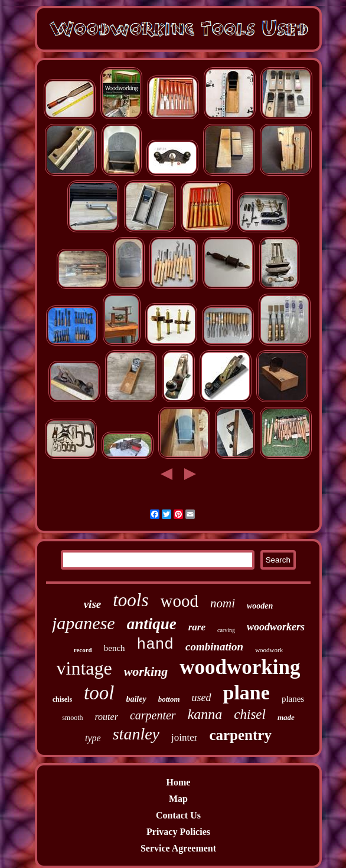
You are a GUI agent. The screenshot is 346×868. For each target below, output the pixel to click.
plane (247, 693)
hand (155, 645)
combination (214, 647)
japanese (84, 623)
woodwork (269, 650)
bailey (136, 699)
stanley (136, 734)
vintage (84, 668)
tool (99, 693)
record (83, 650)
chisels (62, 699)
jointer (184, 737)
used (202, 698)
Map (178, 799)
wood (179, 601)
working (146, 671)
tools (130, 600)
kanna (205, 714)
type (93, 738)
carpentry (240, 735)
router (106, 717)
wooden (260, 606)
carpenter (153, 715)
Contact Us (178, 815)
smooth (72, 718)
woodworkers (276, 627)
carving (226, 630)
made (286, 717)
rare (197, 627)
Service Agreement (178, 848)
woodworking (240, 667)
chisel (250, 714)
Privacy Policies (178, 832)
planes (293, 699)
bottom (169, 699)
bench (115, 648)
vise (93, 604)
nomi (223, 603)
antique (152, 624)
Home (179, 782)
